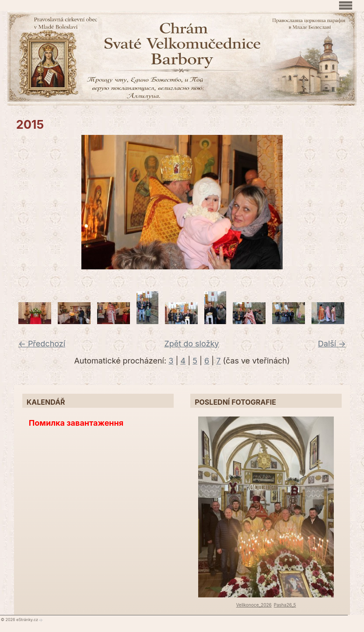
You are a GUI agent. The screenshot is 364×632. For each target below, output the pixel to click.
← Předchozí (42, 344)
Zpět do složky (191, 344)
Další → (332, 344)
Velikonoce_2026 (254, 605)
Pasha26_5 (285, 605)
